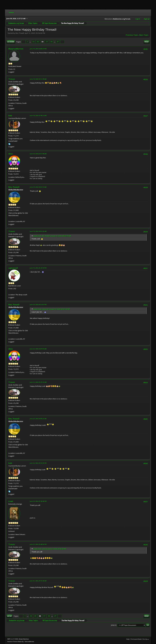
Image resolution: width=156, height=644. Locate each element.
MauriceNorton (16, 49)
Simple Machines (24, 639)
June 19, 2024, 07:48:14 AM (38, 116)
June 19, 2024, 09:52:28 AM (38, 231)
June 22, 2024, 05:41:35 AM (38, 382)
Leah (11, 501)
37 (47, 42)
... (30, 42)
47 (58, 42)
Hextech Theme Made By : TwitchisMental (21, 642)
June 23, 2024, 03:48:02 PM (38, 544)
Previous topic (132, 35)
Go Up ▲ (146, 639)
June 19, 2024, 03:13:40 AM (38, 79)
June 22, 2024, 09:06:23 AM (38, 419)
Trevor (12, 79)
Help (128, 639)
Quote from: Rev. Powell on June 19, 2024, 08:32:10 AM (52, 236)
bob (10, 116)
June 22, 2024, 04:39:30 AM (38, 349)
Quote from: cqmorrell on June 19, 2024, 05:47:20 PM (51, 309)
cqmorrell (13, 268)
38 (51, 42)
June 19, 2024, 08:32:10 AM (38, 187)
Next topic (144, 35)
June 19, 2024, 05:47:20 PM (38, 268)
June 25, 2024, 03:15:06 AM (38, 581)
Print (147, 42)
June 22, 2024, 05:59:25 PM (38, 463)
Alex (11, 154)
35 (38, 42)
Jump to (114, 625)
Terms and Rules (136, 639)
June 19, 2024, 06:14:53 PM (38, 305)
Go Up (9, 616)
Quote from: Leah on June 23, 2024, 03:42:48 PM (50, 549)
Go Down (11, 42)
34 (33, 42)
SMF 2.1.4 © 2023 (13, 639)
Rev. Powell (14, 187)
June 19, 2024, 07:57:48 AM (38, 154)
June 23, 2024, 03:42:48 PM (38, 501)
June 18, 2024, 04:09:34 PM (38, 49)
